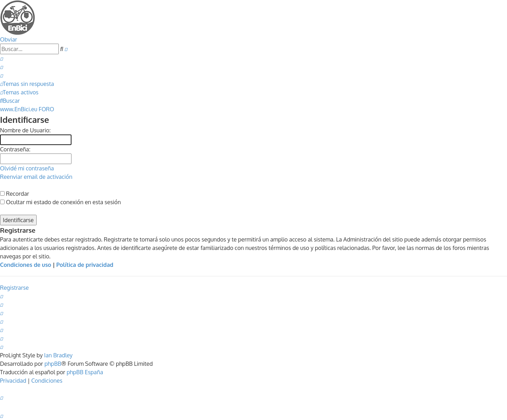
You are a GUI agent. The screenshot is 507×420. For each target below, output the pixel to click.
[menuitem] (1, 58)
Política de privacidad (85, 265)
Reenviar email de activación (36, 177)
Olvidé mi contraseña (27, 168)
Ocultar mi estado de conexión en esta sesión (60, 202)
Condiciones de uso (26, 265)
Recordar (15, 194)
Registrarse (14, 288)
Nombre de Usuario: (25, 130)
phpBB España (85, 372)
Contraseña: (15, 149)
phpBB (53, 364)
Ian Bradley (58, 355)
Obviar (9, 39)
